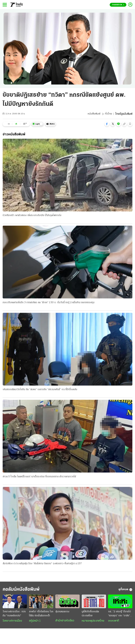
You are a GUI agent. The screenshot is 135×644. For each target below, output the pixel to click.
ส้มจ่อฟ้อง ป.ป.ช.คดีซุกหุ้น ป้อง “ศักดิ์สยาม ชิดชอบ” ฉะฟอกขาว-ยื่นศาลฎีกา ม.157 (42, 564)
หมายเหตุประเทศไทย (93, 622)
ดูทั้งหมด (125, 591)
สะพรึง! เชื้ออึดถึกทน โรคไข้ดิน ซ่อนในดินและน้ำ (41, 615)
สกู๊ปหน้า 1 (35, 622)
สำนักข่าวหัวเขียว (65, 622)
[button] (107, 124)
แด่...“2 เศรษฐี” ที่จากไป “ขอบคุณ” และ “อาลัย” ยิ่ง (119, 615)
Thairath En (118, 5)
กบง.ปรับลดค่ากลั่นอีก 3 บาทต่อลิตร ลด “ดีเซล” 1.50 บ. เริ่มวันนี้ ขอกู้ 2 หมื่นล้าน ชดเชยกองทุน (49, 303)
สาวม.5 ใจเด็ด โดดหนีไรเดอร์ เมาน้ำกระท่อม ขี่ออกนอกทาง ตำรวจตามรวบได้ (39, 477)
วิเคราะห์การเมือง (12, 622)
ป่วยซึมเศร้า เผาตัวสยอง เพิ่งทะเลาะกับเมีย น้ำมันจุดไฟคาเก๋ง (32, 216)
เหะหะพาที (114, 622)
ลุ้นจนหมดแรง (62, 613)
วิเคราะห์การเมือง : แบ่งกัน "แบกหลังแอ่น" (14, 615)
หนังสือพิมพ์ (94, 114)
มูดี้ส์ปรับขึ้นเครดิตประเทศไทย (90, 615)
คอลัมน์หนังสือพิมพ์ (23, 590)
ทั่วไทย (108, 114)
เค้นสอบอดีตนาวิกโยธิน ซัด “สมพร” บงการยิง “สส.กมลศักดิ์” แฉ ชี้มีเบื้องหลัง (40, 390)
